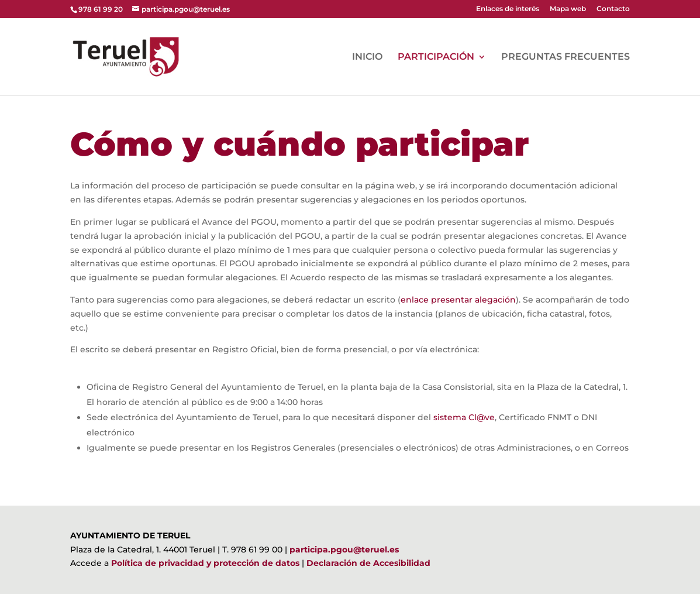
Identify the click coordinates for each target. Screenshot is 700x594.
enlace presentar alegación (458, 300)
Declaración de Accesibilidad (368, 563)
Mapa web (568, 9)
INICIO (367, 57)
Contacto (613, 9)
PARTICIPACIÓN (436, 57)
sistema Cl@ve (464, 417)
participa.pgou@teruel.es (344, 550)
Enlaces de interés (508, 9)
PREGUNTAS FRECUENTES (565, 57)
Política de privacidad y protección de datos (205, 563)
